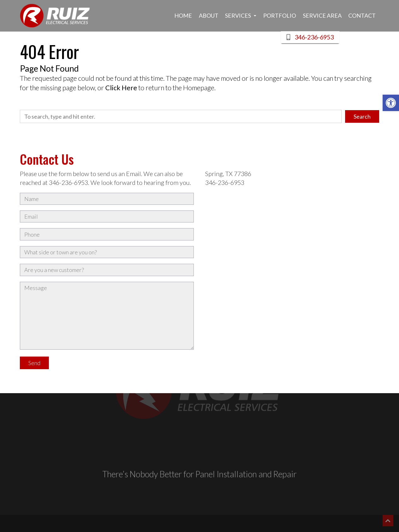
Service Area (322, 15)
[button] (391, 103)
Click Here (121, 88)
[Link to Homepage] (55, 16)
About (209, 15)
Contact (362, 15)
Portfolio (280, 15)
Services (241, 15)
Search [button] (362, 116)
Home (183, 15)
